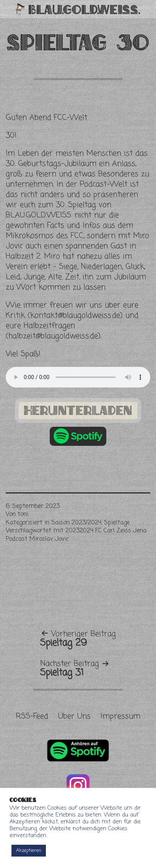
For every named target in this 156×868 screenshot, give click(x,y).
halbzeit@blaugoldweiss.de (53, 336)
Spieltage (117, 523)
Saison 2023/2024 (76, 523)
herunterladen (78, 410)
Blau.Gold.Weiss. (84, 9)
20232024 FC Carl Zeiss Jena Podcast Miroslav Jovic (76, 535)
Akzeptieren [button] (29, 851)
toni (23, 514)
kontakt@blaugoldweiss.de (75, 316)
